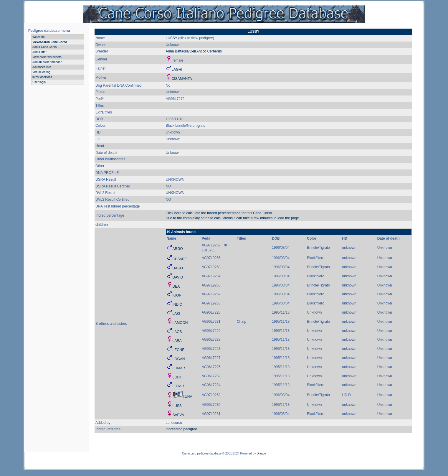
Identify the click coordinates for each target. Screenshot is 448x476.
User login (39, 82)
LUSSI (178, 406)
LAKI (176, 314)
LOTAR (178, 386)
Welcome (39, 37)
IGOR (177, 295)
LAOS (177, 332)
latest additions (42, 77)
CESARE (180, 259)
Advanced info (42, 67)
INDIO (177, 304)
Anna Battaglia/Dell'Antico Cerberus (194, 51)
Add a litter (39, 52)
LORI (177, 377)
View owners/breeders (47, 57)
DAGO (178, 268)
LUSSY (172, 38)
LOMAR (179, 368)
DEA (176, 286)
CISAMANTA (182, 79)
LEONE (179, 350)
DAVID (178, 277)
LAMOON (180, 323)
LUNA (188, 397)
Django (261, 453)
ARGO (178, 249)
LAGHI (177, 70)
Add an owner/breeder (47, 62)
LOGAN (179, 359)
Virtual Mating (41, 72)
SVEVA (178, 415)
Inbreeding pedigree (182, 429)
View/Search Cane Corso (50, 42)
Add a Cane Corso (44, 47)
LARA (177, 341)
